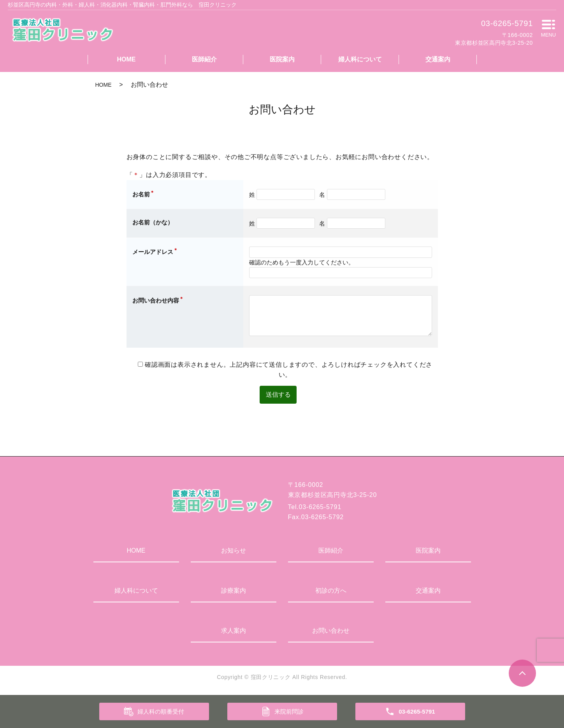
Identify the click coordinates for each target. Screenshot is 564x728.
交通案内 (438, 59)
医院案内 (282, 59)
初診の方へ (331, 591)
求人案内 (234, 631)
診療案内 (234, 591)
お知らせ (234, 551)
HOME (127, 59)
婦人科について (360, 59)
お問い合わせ (331, 631)
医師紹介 (204, 59)
